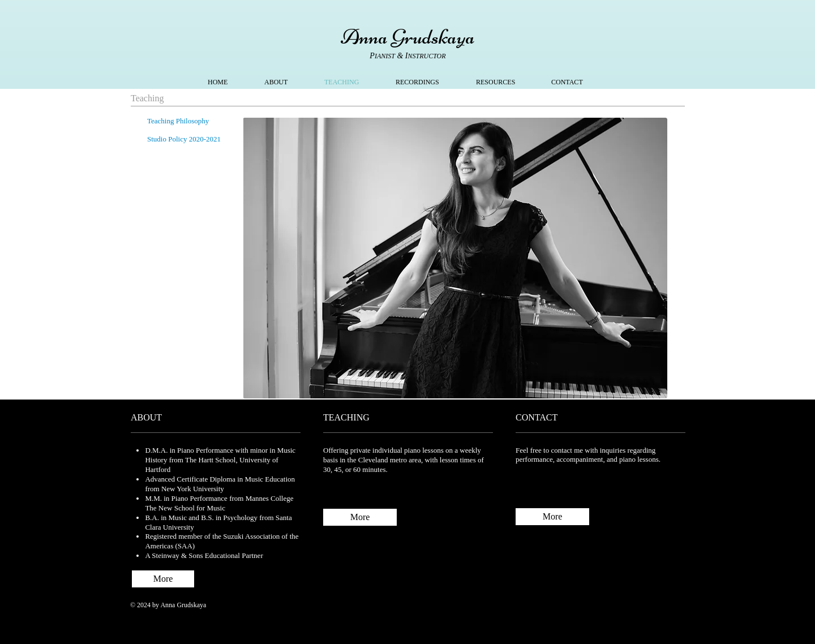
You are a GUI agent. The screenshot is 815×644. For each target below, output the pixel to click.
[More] (360, 517)
